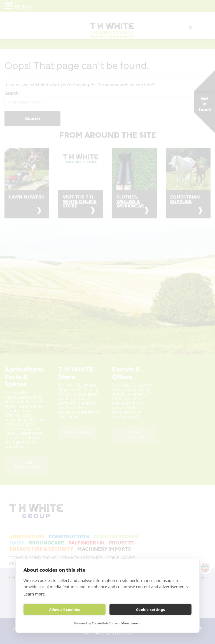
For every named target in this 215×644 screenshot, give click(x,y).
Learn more (34, 594)
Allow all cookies (65, 610)
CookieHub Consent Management (116, 623)
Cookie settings (150, 610)
